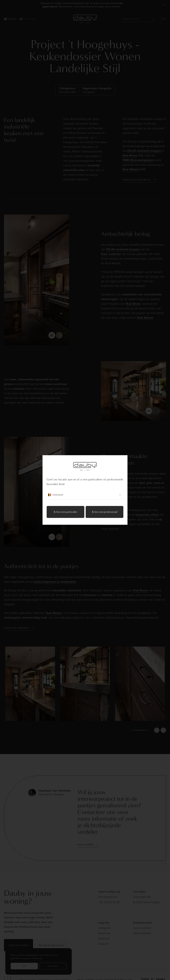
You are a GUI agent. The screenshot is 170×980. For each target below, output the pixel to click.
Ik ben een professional (105, 512)
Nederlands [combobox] (85, 495)
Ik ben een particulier (66, 512)
